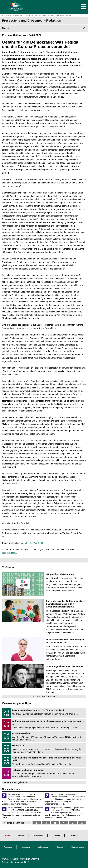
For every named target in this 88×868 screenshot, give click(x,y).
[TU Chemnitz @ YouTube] (82, 823)
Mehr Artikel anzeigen (46, 697)
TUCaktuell (9, 567)
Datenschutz (43, 847)
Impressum (25, 847)
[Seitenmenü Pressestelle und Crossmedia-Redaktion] (44, 28)
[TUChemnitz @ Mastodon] (73, 823)
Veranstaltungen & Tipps (17, 703)
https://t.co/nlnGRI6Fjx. (35, 543)
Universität (56, 835)
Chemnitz (73, 835)
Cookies (60, 847)
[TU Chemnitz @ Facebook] (37, 823)
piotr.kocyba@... (9, 553)
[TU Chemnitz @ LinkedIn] (55, 823)
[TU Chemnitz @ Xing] (64, 823)
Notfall (7, 835)
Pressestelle (8, 862)
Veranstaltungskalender (17, 782)
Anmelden (8, 847)
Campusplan (38, 835)
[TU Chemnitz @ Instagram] (46, 823)
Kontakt (21, 835)
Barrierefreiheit (78, 847)
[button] (80, 7)
